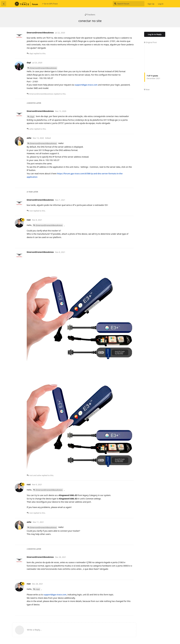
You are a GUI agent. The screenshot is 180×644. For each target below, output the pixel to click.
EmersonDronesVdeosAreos (43, 68)
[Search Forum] (129, 4)
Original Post (150, 42)
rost (38, 589)
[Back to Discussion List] (4, 4)
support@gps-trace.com (86, 85)
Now (147, 89)
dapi (32, 117)
